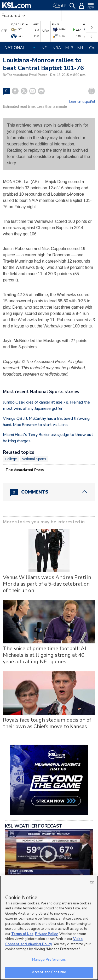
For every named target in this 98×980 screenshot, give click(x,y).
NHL (81, 48)
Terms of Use (22, 934)
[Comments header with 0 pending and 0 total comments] (49, 492)
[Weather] (60, 5)
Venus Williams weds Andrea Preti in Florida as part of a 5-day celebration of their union (47, 584)
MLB (69, 48)
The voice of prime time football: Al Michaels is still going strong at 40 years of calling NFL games (45, 655)
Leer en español (82, 102)
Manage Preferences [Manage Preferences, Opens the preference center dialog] (49, 960)
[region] (49, 928)
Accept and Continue (49, 972)
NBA (57, 48)
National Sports (34, 459)
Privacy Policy (46, 934)
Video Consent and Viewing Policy (44, 942)
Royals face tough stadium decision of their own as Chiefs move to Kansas (47, 723)
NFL (45, 48)
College (11, 459)
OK (92, 883)
